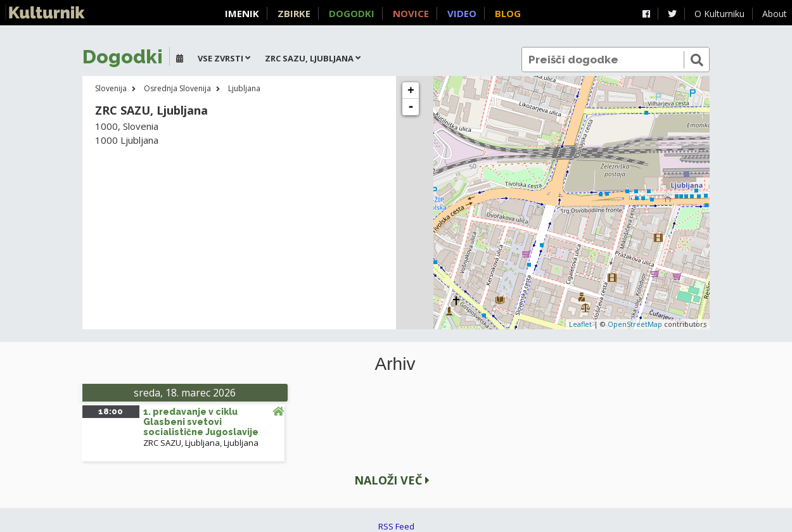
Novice (411, 13)
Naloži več (392, 480)
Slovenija (111, 88)
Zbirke (294, 13)
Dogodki (352, 13)
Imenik (242, 13)
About (775, 14)
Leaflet (580, 324)
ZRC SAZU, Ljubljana (182, 443)
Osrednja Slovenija (177, 88)
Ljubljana (244, 88)
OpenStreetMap (635, 324)
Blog (508, 13)
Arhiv (395, 364)
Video (462, 13)
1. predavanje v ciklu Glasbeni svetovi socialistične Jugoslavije (201, 422)
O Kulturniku (719, 14)
